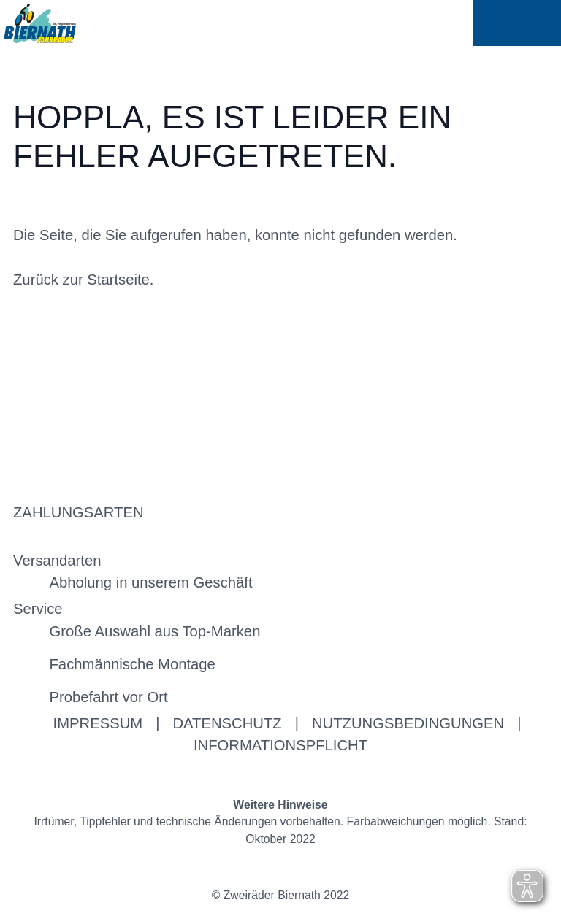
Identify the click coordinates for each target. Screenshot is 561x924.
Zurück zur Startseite (81, 280)
